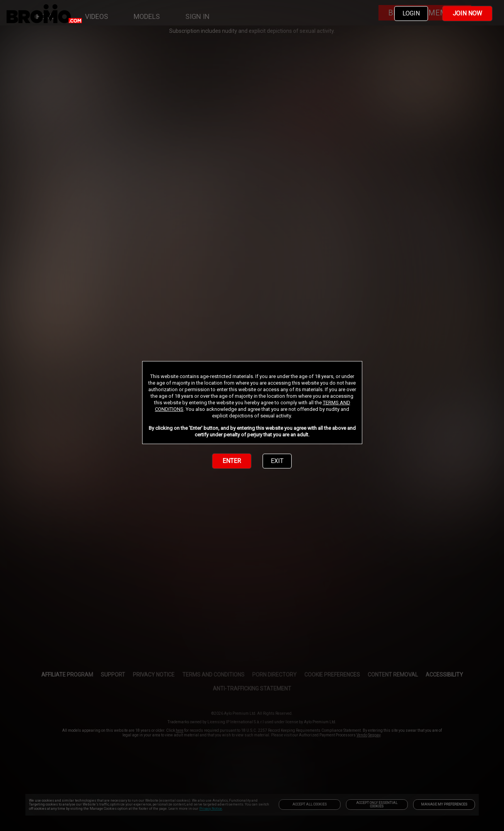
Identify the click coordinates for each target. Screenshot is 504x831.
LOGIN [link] (411, 13)
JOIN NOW (467, 13)
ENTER (232, 461)
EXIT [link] (277, 461)
